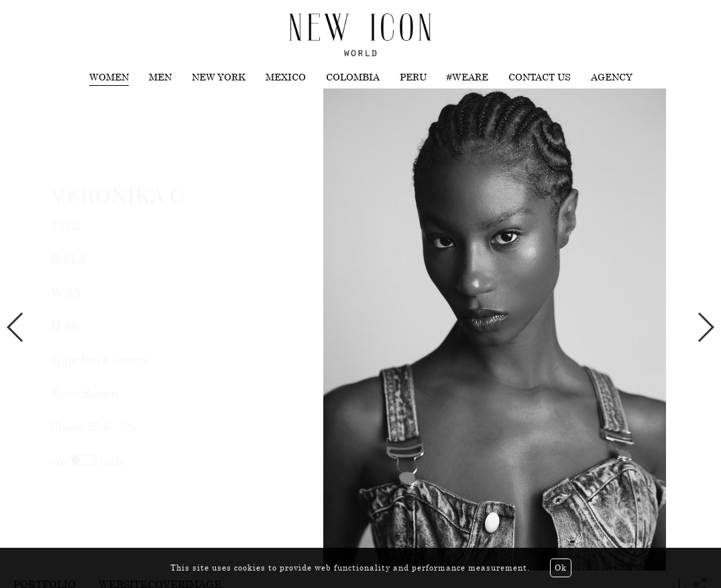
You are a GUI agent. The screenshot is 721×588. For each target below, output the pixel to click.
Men (160, 77)
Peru (413, 77)
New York (219, 77)
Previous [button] (16, 327)
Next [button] (705, 327)
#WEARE (467, 77)
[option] (360, 330)
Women (109, 77)
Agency (612, 77)
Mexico (286, 77)
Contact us (540, 77)
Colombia (353, 77)
